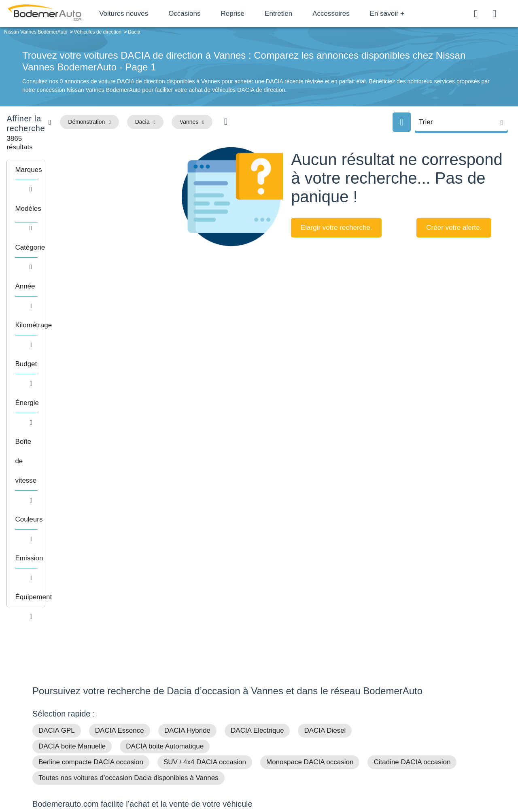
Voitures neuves (149, 14)
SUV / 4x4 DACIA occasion (205, 494)
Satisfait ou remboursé (425, 705)
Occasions (209, 14)
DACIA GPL (57, 463)
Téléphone (91, 706)
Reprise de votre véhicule (77, 569)
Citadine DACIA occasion (412, 494)
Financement (207, 729)
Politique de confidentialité (395, 778)
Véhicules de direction (321, 729)
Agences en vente (419, 754)
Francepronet (113, 779)
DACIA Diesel (325, 463)
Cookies (350, 778)
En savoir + (412, 14)
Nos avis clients (56, 722)
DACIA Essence (120, 463)
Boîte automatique (316, 717)
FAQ (197, 754)
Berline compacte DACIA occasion (91, 494)
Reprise (258, 14)
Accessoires (356, 14)
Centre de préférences (265, 778)
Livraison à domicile (421, 729)
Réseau (201, 717)
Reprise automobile (421, 717)
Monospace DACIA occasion (310, 494)
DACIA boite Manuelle (72, 478)
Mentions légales (316, 778)
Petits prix (306, 705)
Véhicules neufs (313, 742)
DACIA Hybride (187, 463)
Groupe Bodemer (213, 705)
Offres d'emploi (210, 742)
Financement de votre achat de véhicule (99, 553)
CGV (436, 778)
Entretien (304, 14)
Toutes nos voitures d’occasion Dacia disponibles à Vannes (128, 510)
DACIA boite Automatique (165, 478)
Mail (47, 706)
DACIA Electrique (257, 463)
